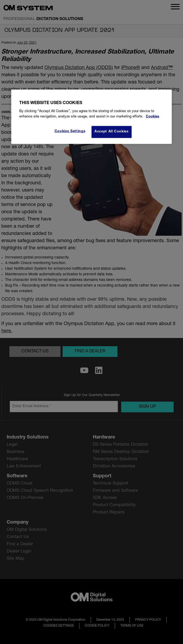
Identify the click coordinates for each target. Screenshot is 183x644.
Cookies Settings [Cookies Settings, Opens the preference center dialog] (70, 132)
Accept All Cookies (112, 132)
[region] (91, 117)
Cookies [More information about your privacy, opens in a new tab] (152, 117)
